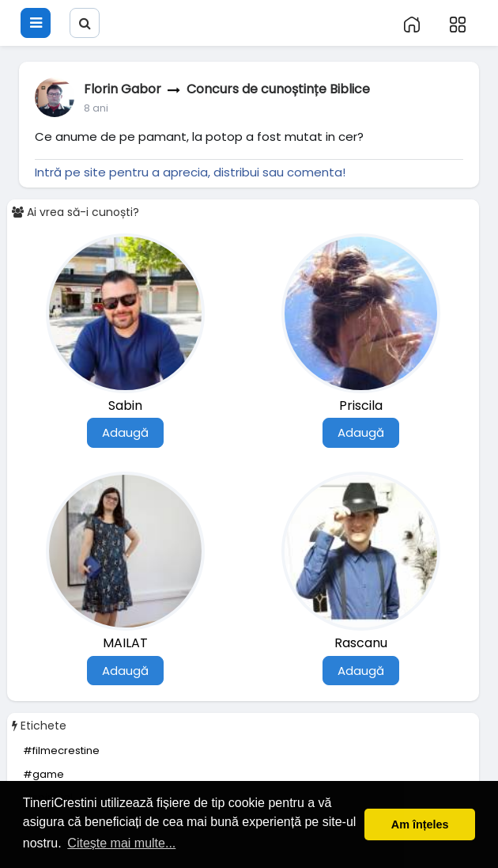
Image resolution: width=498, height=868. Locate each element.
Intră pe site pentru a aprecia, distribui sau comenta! (190, 172)
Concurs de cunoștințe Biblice (278, 89)
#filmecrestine (61, 750)
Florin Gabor (123, 89)
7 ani (96, 108)
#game (43, 774)
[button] (70, 9)
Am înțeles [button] (420, 824)
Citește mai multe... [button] (121, 843)
